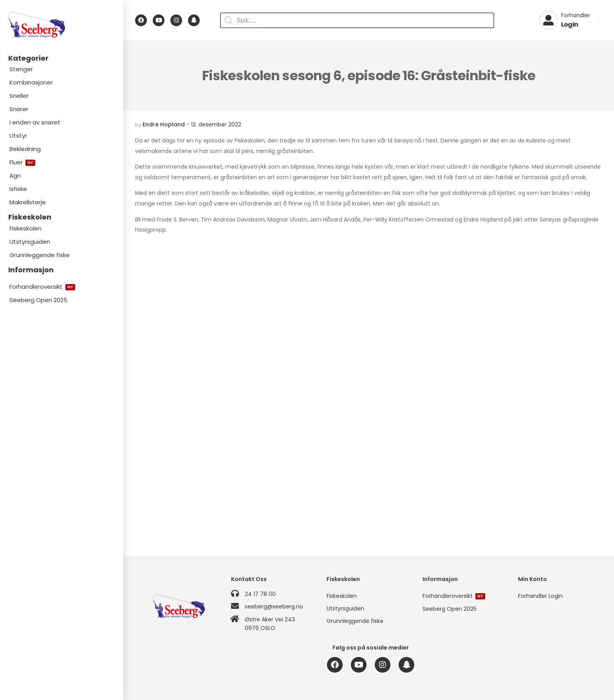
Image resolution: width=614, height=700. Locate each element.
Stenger (21, 69)
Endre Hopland (164, 124)
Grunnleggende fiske (40, 255)
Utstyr (18, 136)
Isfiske (18, 189)
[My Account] (565, 20)
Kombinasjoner (31, 82)
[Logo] (61, 25)
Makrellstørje (28, 202)
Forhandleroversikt (42, 287)
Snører (19, 109)
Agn (15, 175)
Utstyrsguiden (30, 242)
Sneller (19, 96)
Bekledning (25, 149)
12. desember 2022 (216, 124)
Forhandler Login (540, 596)
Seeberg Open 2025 (38, 300)
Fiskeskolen (25, 228)
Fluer (22, 162)
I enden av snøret (35, 122)
